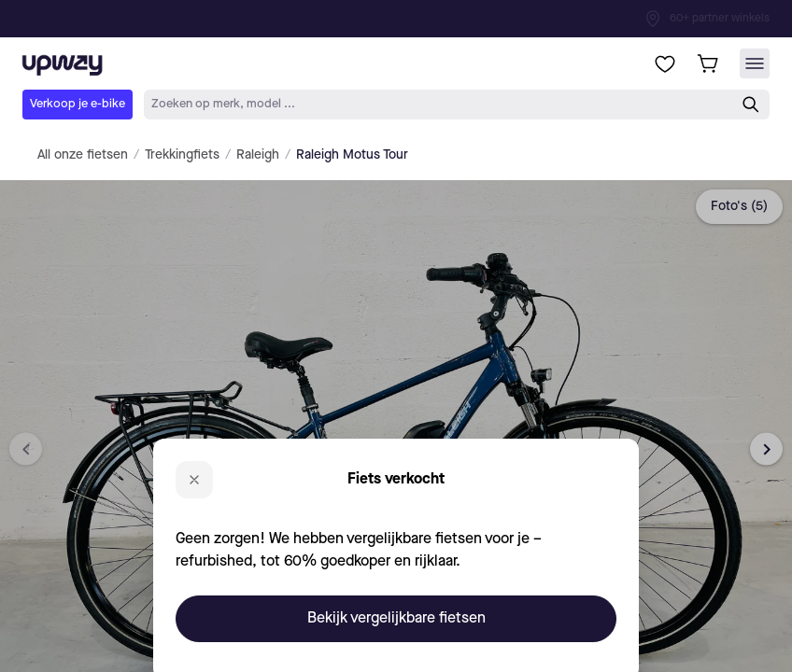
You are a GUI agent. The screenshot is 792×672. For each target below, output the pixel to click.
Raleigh (258, 155)
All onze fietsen (83, 155)
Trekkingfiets (182, 155)
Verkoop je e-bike (78, 104)
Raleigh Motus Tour (352, 155)
